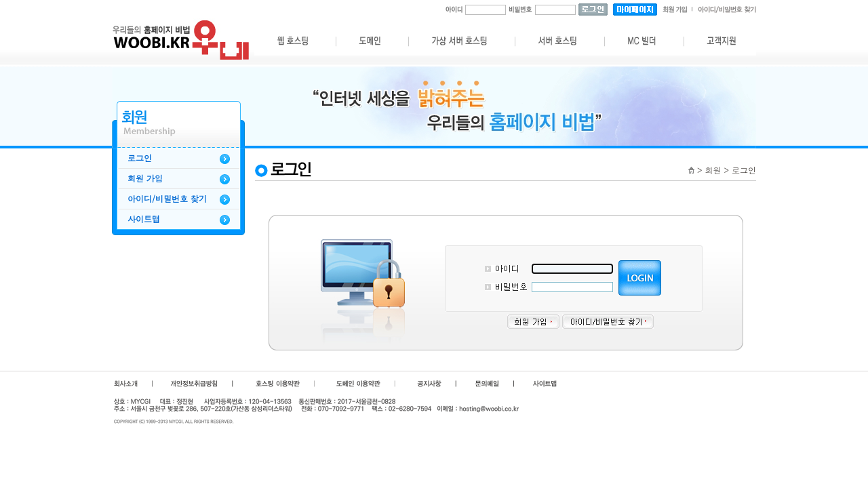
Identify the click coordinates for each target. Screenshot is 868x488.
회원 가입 (145, 178)
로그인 (140, 158)
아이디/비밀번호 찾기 (167, 199)
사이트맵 (144, 219)
